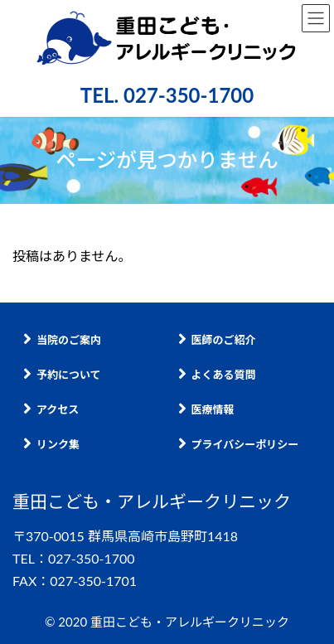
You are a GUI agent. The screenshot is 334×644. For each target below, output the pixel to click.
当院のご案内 (62, 340)
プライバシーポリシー (239, 444)
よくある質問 (217, 375)
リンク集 (51, 444)
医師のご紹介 (217, 340)
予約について (62, 375)
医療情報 (206, 409)
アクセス (51, 409)
